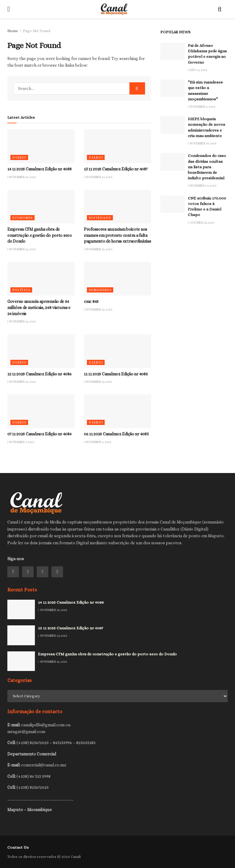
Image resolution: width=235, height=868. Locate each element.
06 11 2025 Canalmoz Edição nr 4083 (116, 434)
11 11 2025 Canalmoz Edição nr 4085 (116, 374)
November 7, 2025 (21, 442)
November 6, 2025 (98, 442)
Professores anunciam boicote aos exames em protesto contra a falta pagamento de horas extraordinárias (117, 235)
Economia (22, 218)
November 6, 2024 (201, 107)
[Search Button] (137, 88)
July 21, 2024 (198, 70)
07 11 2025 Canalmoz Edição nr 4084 (39, 434)
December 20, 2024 (202, 186)
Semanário (100, 290)
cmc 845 (91, 301)
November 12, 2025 (22, 249)
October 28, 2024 (201, 223)
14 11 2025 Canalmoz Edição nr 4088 (39, 169)
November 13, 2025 (98, 177)
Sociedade (100, 218)
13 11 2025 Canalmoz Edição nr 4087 (116, 169)
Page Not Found (37, 31)
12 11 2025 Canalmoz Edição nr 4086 (39, 374)
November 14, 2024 (202, 143)
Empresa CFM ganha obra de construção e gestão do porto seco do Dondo (40, 235)
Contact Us (18, 847)
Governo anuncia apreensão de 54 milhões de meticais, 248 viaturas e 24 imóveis (39, 307)
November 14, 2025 (22, 177)
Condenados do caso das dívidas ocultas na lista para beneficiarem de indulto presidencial (207, 167)
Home (13, 31)
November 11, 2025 (98, 382)
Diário (19, 157)
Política (21, 290)
